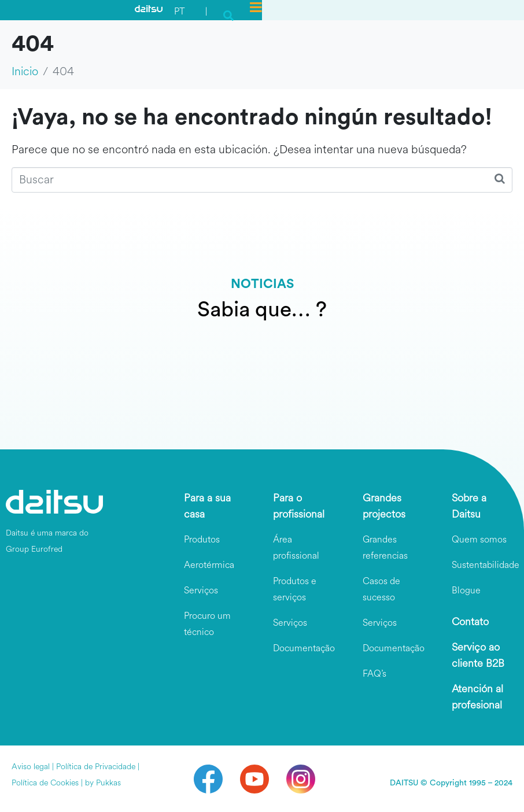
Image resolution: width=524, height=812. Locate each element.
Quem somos (479, 539)
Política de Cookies (45, 783)
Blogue (466, 590)
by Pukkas (103, 783)
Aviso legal (31, 767)
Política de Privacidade (96, 767)
